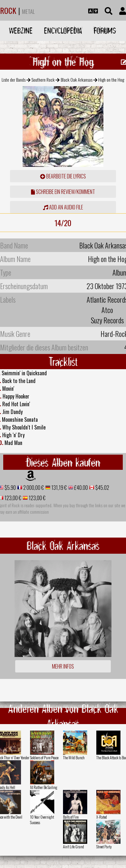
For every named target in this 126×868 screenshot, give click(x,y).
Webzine (21, 30)
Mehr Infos (63, 666)
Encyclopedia (63, 30)
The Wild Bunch (74, 757)
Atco (107, 310)
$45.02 (102, 488)
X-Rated (102, 817)
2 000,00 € (33, 488)
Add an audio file (63, 207)
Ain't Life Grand (73, 847)
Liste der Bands (14, 80)
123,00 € (12, 498)
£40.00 (81, 488)
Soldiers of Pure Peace (44, 757)
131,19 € (59, 488)
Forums (105, 30)
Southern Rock (43, 80)
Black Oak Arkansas (77, 80)
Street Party (104, 847)
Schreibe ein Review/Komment (63, 192)
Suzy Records (107, 320)
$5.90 (10, 488)
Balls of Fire (71, 817)
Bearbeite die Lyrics (63, 176)
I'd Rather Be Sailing (44, 787)
